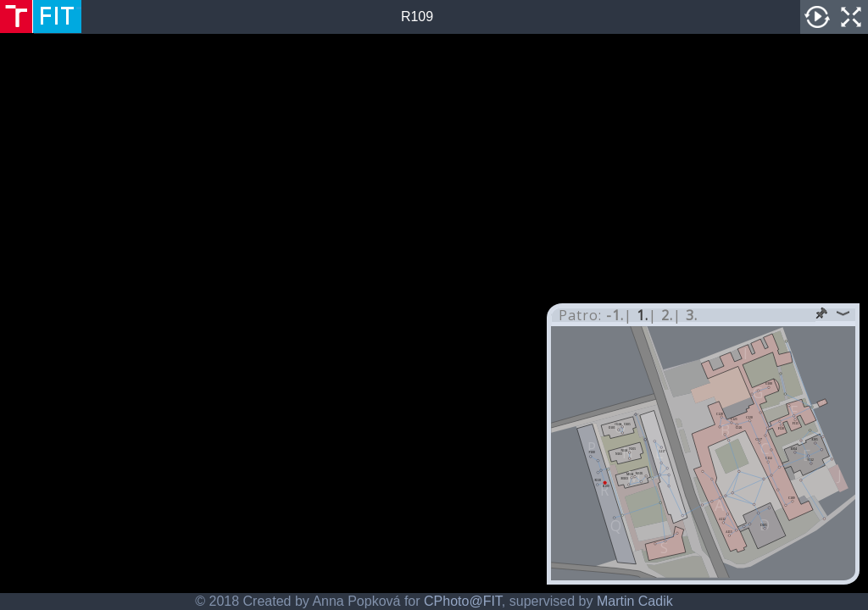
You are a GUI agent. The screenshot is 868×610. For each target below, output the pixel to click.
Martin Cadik (635, 601)
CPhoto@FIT (463, 601)
